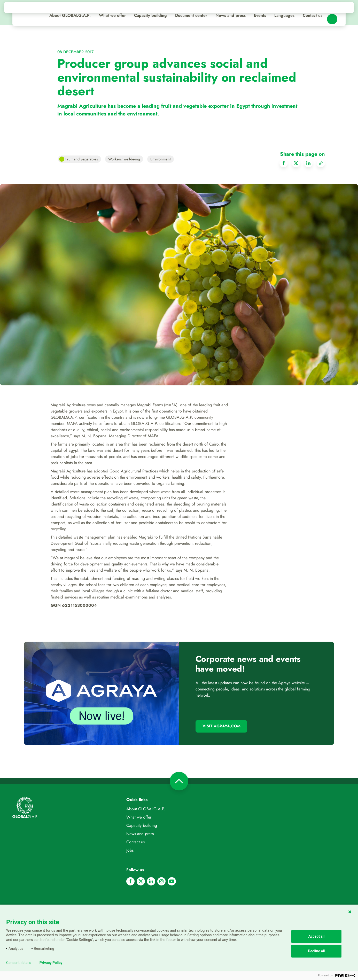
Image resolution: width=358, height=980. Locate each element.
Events (260, 15)
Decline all (316, 951)
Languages (284, 15)
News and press (231, 15)
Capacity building (150, 15)
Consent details (19, 963)
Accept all (317, 936)
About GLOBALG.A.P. (70, 15)
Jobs (130, 850)
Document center (191, 15)
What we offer (112, 15)
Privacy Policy (51, 963)
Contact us (313, 15)
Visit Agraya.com (221, 726)
